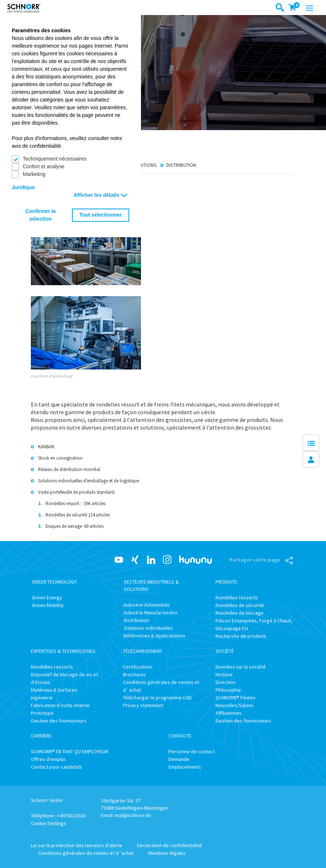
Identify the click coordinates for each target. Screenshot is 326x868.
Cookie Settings (48, 823)
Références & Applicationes (155, 636)
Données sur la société (241, 667)
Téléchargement (143, 651)
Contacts (180, 736)
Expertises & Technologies (63, 651)
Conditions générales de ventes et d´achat (86, 853)
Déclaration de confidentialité (169, 845)
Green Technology (54, 582)
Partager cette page (255, 560)
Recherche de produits (241, 636)
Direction (225, 682)
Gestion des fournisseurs (59, 721)
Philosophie (228, 690)
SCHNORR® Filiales (236, 698)
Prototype (42, 713)
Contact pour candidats (57, 767)
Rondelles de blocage (240, 613)
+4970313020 (71, 816)
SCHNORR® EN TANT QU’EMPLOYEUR (70, 751)
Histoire (224, 674)
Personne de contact (192, 751)
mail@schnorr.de (133, 815)
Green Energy (47, 597)
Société (225, 651)
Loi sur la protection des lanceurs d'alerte (77, 845)
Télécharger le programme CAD (157, 698)
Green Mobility (48, 605)
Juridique (23, 187)
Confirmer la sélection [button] (40, 215)
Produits (226, 582)
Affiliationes (229, 713)
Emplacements (185, 767)
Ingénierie (42, 698)
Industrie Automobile (147, 605)
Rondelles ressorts (237, 597)
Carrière (41, 736)
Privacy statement (143, 705)
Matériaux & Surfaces (54, 690)
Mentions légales (167, 853)
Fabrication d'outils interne (60, 705)
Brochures (134, 674)
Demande (179, 759)
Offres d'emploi (48, 759)
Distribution (181, 165)
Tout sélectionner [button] (101, 215)
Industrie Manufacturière (151, 613)
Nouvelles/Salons (235, 705)
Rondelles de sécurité (240, 605)
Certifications (138, 667)
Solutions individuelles (148, 628)
